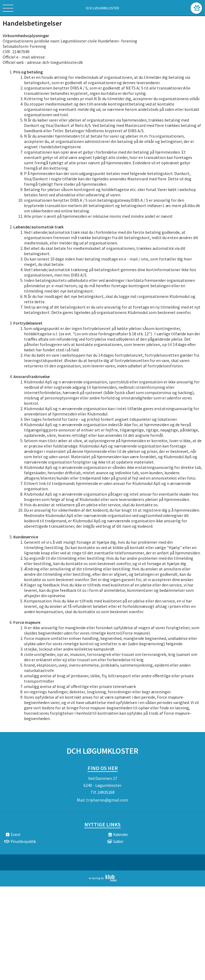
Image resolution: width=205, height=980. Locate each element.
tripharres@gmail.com (107, 800)
